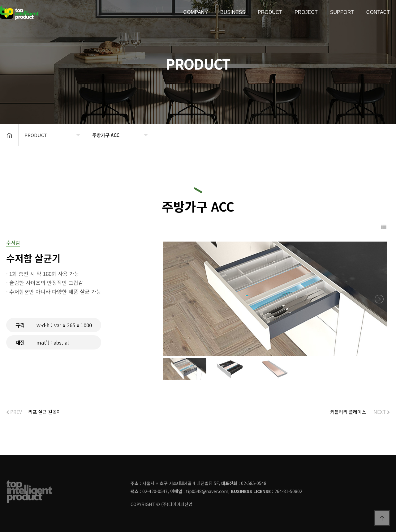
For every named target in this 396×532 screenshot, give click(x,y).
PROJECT (306, 12)
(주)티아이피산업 (177, 504)
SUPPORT (342, 12)
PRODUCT (270, 12)
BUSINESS (233, 12)
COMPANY (196, 12)
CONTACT (378, 12)
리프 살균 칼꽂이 (45, 412)
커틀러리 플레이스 (348, 412)
